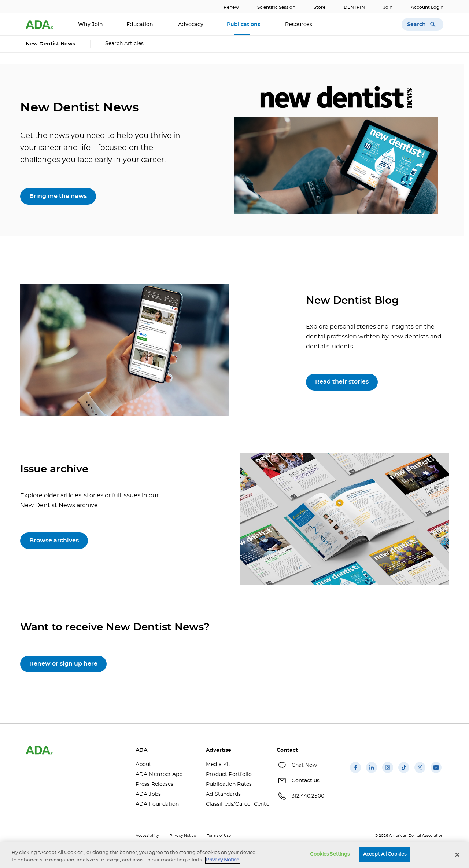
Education (141, 25)
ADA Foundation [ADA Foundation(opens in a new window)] (157, 804)
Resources (299, 25)
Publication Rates (229, 784)
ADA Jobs (148, 794)
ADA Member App (159, 774)
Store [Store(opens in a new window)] (320, 7)
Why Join (91, 25)
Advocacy (191, 25)
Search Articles (124, 44)
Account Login (427, 7)
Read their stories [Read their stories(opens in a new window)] (342, 382)
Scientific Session (276, 7)
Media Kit (218, 765)
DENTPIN (354, 7)
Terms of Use (219, 836)
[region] (234, 855)
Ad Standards (223, 794)
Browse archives (54, 541)
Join (388, 7)
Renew (231, 7)
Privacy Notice (183, 836)
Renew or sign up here (63, 664)
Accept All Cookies (385, 854)
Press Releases (154, 784)
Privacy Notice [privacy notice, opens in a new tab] (223, 860)
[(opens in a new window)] (355, 773)
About (144, 765)
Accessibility (147, 836)
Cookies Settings (330, 854)
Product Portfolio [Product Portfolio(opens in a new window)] (229, 774)
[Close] (457, 854)
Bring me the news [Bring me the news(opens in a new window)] (58, 196)
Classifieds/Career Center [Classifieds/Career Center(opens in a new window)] (236, 804)
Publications (244, 25)
